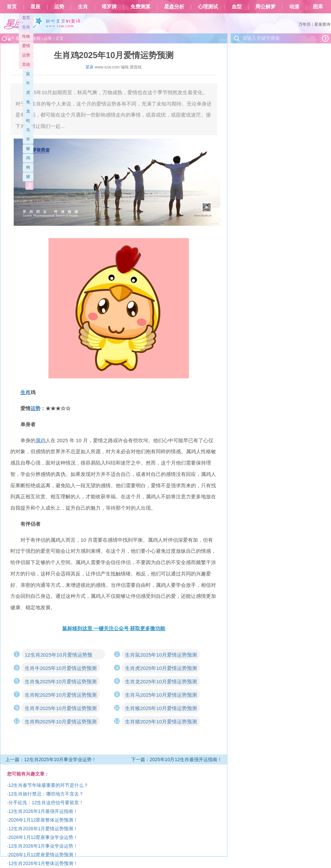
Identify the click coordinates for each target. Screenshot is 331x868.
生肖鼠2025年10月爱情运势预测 (161, 655)
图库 (318, 7)
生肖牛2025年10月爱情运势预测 (61, 668)
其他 (26, 64)
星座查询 (322, 24)
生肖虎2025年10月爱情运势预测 (161, 668)
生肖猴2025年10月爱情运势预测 (161, 708)
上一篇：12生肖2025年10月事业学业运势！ (51, 759)
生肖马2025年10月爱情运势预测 (161, 695)
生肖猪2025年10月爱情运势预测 (161, 722)
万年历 (305, 24)
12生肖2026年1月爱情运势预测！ (43, 829)
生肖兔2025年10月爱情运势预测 (61, 681)
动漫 (294, 7)
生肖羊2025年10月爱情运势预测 (61, 708)
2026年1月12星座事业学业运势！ (43, 837)
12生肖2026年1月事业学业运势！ (43, 846)
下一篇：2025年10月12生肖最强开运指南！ (177, 759)
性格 (26, 36)
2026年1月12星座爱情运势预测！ (43, 855)
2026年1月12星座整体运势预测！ (43, 820)
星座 (35, 7)
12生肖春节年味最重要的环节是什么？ (48, 785)
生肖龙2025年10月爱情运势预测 (161, 681)
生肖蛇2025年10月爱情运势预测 (61, 695)
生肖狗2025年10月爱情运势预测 (61, 722)
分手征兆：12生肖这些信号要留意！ (46, 803)
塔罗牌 (109, 7)
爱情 (26, 46)
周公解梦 (265, 7)
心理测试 (208, 7)
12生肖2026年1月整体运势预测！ (43, 863)
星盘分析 (174, 7)
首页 (12, 7)
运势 (59, 7)
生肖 (83, 7)
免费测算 (140, 7)
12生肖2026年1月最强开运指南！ (43, 811)
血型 (237, 7)
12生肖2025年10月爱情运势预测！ (59, 656)
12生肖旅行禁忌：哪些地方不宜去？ (46, 794)
